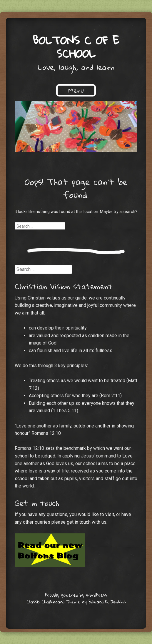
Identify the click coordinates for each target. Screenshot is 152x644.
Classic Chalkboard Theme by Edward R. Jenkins (76, 602)
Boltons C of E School (76, 47)
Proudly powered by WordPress (76, 595)
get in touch (79, 522)
